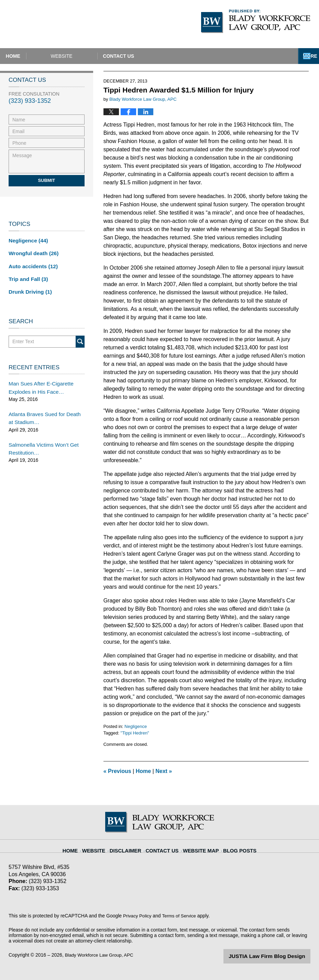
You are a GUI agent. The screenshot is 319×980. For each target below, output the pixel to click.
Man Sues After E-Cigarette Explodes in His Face (38, 383)
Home (32, 56)
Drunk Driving (28, 288)
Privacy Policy (138, 916)
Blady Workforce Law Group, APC (101, 955)
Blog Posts (234, 846)
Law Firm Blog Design (278, 956)
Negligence (136, 726)
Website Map (199, 846)
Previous (117, 771)
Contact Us (175, 56)
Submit (46, 180)
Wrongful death (31, 252)
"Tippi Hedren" (135, 733)
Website (100, 56)
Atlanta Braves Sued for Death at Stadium (44, 412)
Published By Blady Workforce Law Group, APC (256, 21)
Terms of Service (181, 916)
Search (80, 337)
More (304, 56)
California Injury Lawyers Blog (69, 24)
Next (164, 771)
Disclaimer (131, 846)
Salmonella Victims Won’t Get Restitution (40, 441)
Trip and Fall (26, 276)
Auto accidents (31, 264)
